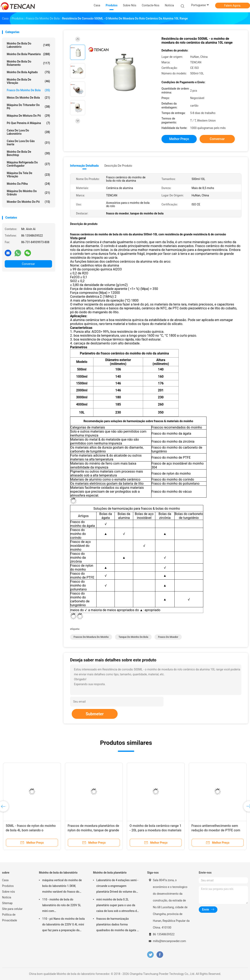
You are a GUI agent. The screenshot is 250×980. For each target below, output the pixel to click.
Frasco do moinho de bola (28, 90)
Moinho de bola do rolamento (28, 63)
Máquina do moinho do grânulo (28, 193)
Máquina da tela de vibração (28, 175)
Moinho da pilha (28, 184)
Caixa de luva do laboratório (28, 132)
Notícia (7, 897)
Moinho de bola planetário (28, 54)
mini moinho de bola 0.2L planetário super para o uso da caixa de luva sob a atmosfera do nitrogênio (117, 906)
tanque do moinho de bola (133, 637)
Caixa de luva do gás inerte (28, 143)
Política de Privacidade (10, 917)
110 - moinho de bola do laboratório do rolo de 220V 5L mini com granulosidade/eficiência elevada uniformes (63, 906)
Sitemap (7, 903)
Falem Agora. (233, 6)
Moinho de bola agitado (28, 72)
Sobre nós (9, 892)
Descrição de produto (118, 166)
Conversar (28, 264)
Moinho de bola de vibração (28, 81)
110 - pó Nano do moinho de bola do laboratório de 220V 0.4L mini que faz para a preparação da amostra (63, 925)
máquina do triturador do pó (28, 107)
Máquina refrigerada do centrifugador (28, 164)
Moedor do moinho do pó (28, 202)
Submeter (95, 714)
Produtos (8, 886)
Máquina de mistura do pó (28, 116)
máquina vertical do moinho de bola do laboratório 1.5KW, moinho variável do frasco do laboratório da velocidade (62, 887)
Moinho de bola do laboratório (28, 45)
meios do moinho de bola (28, 98)
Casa (5, 880)
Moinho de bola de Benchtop (28, 153)
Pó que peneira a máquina (28, 123)
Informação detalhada (84, 166)
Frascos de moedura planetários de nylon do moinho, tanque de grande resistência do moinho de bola (93, 830)
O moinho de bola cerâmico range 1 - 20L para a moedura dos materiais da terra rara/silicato (155, 830)
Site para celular (12, 909)
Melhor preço (179, 139)
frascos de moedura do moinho (91, 637)
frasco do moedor (168, 637)
